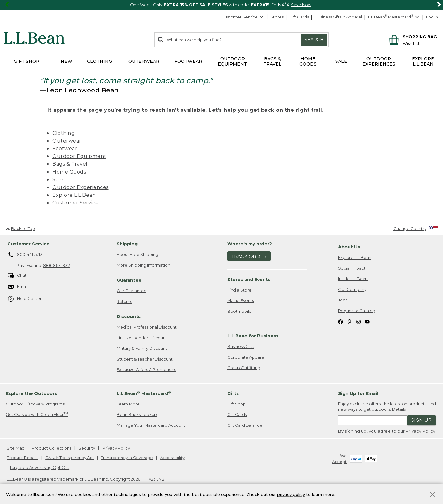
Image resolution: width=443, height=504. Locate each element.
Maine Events (241, 300)
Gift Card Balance (245, 425)
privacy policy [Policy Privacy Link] (291, 494)
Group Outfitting (244, 368)
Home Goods (69, 172)
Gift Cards (299, 17)
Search (314, 40)
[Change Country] (416, 230)
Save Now (301, 5)
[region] (221, 5)
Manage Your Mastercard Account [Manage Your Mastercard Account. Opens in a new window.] (151, 425)
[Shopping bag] (412, 36)
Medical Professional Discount (147, 327)
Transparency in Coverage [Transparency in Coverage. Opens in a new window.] (127, 458)
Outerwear (67, 141)
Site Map (16, 448)
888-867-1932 (56, 265)
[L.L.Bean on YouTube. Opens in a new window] (367, 321)
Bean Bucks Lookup (137, 414)
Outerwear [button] (144, 61)
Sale (58, 180)
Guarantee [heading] (129, 280)
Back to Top (20, 228)
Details (399, 409)
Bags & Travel (70, 164)
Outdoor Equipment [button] (232, 61)
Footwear (65, 149)
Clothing (64, 133)
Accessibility (172, 458)
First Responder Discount (142, 338)
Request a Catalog (357, 311)
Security (87, 448)
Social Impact (352, 268)
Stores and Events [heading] (249, 280)
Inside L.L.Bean (353, 279)
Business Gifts (241, 346)
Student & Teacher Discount (145, 359)
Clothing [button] (100, 61)
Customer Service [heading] (28, 244)
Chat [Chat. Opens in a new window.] (17, 276)
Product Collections (52, 448)
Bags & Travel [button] (272, 61)
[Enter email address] (373, 420)
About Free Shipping (137, 254)
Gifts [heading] (233, 393)
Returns (124, 301)
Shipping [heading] (127, 244)
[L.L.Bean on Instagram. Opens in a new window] (358, 321)
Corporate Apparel (246, 357)
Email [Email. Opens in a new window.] (18, 287)
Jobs (343, 300)
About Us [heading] (349, 247)
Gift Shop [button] (27, 61)
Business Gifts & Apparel (338, 17)
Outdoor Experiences (80, 187)
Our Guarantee (132, 291)
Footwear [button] (188, 61)
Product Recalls (22, 458)
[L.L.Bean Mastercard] (394, 17)
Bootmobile (239, 311)
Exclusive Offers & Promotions (146, 369)
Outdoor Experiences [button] (379, 61)
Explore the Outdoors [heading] (31, 393)
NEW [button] (66, 61)
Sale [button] (341, 61)
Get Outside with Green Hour (37, 414)
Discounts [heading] (129, 317)
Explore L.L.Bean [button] (423, 61)
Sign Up (421, 420)
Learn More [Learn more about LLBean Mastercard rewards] (128, 404)
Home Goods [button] (308, 61)
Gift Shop (237, 404)
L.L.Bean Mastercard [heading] (144, 393)
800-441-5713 (25, 255)
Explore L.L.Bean (74, 195)
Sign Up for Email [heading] (358, 393)
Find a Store (239, 290)
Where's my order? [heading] (250, 244)
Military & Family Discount (142, 348)
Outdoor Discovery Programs (35, 404)
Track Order (249, 256)
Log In (432, 17)
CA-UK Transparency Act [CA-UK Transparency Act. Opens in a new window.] (70, 458)
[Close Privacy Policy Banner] (433, 495)
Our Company (352, 289)
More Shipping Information (143, 265)
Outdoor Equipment (79, 156)
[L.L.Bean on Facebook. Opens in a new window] (341, 321)
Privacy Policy (421, 431)
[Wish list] (420, 43)
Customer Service (243, 17)
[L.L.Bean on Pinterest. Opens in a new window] (349, 321)
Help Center (25, 299)
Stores (277, 17)
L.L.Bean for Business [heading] (253, 336)
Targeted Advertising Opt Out (39, 467)
